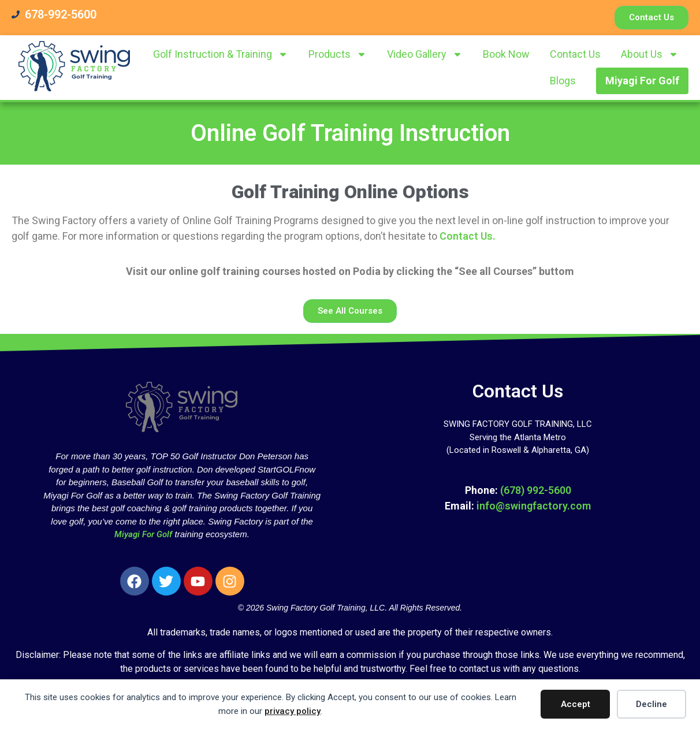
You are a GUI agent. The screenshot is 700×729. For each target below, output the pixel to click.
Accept (576, 704)
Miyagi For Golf (642, 81)
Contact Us (575, 54)
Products (338, 54)
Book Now (506, 54)
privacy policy (293, 711)
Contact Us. (468, 236)
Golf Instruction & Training (221, 54)
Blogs (563, 81)
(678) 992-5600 (536, 490)
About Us (650, 54)
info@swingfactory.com (534, 506)
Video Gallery (425, 54)
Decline (651, 704)
